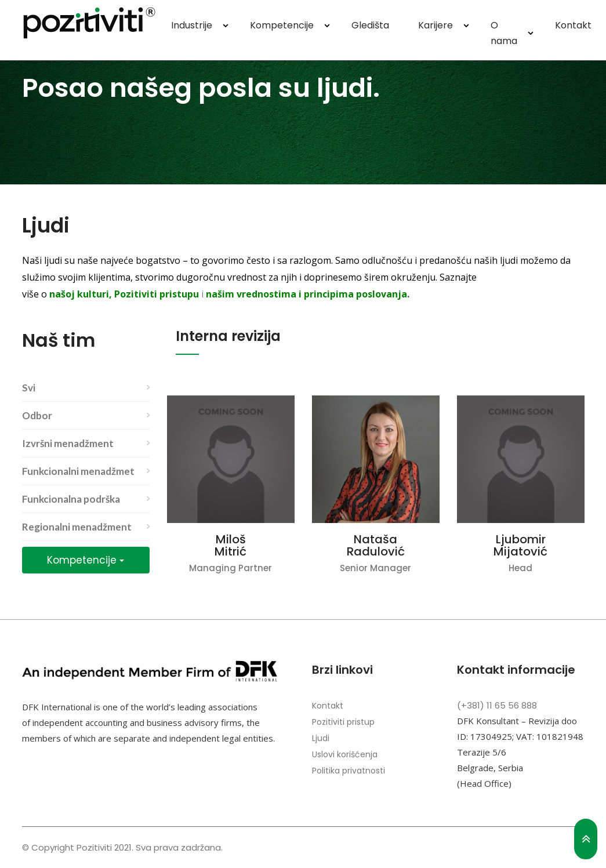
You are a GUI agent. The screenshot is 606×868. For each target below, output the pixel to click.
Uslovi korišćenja (345, 754)
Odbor (37, 415)
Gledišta (370, 25)
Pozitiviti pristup (343, 722)
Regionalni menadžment (77, 527)
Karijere (436, 25)
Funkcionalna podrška (71, 499)
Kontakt (573, 25)
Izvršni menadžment (68, 443)
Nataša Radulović (376, 546)
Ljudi (321, 738)
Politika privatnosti (349, 771)
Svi (29, 388)
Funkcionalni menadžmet (78, 471)
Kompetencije (282, 25)
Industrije (192, 25)
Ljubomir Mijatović (520, 546)
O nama (504, 33)
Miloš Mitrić (231, 546)
